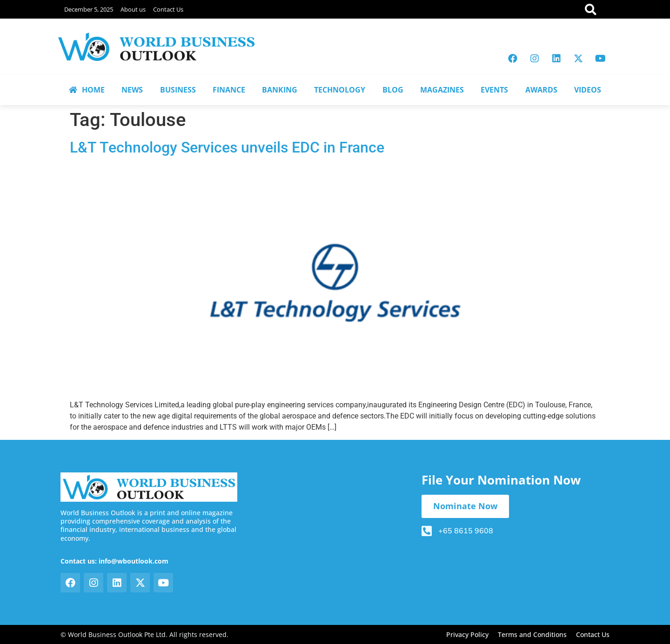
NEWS (132, 90)
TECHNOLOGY (340, 90)
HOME (87, 90)
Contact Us (168, 9)
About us (133, 9)
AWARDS (541, 90)
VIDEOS (588, 90)
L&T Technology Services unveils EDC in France (227, 147)
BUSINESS (178, 90)
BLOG (393, 90)
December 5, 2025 (89, 9)
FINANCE (229, 90)
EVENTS (494, 90)
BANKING (280, 90)
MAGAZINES (442, 90)
